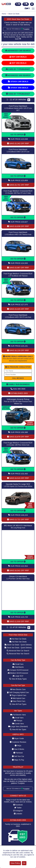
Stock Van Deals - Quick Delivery (18, 648)
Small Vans (18, 718)
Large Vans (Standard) (18, 727)
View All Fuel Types (18, 704)
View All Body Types (18, 679)
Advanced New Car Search (18, 651)
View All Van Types (18, 729)
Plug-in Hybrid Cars (18, 695)
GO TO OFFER (18, 135)
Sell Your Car (18, 756)
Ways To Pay (18, 760)
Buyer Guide (18, 738)
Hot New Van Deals (18, 642)
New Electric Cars (18, 689)
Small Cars (18, 664)
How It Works (18, 749)
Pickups (18, 721)
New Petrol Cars (18, 701)
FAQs (18, 746)
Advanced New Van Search (18, 654)
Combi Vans (18, 724)
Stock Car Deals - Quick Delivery (18, 645)
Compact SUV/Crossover (18, 670)
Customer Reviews (18, 742)
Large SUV (18, 676)
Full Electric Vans (18, 715)
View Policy (15, 863)
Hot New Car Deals (18, 639)
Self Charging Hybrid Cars (18, 692)
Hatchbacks (18, 667)
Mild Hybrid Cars (18, 698)
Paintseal (18, 753)
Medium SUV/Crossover (18, 673)
